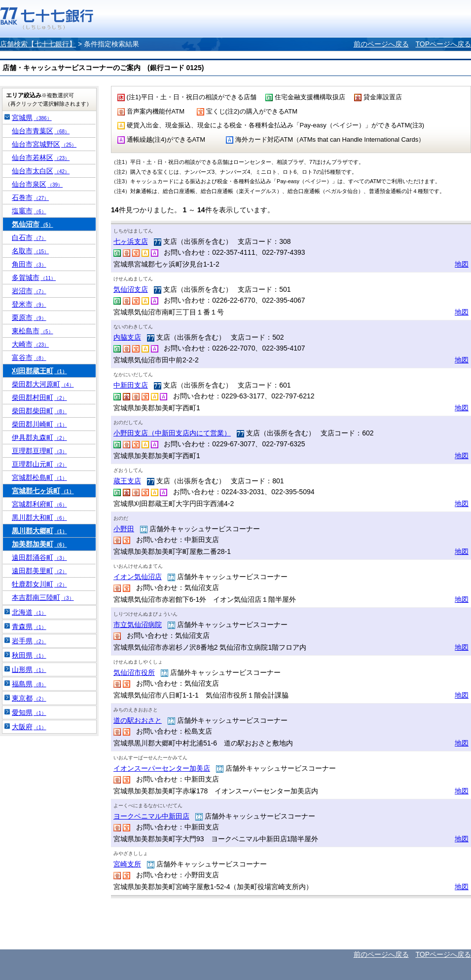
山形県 (29, 669)
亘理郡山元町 (39, 464)
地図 (462, 264)
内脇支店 (127, 337)
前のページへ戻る (381, 44)
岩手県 (29, 641)
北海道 (29, 612)
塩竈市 (29, 211)
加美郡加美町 (39, 544)
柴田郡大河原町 (43, 384)
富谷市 (29, 357)
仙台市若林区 (41, 157)
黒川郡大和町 (39, 517)
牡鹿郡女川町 (39, 584)
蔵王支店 (127, 481)
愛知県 (29, 712)
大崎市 (30, 344)
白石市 (29, 237)
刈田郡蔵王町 (39, 371)
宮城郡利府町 (39, 504)
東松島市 (33, 331)
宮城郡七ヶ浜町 (43, 491)
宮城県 (32, 118)
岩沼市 (29, 291)
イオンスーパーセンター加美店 (162, 768)
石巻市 (30, 197)
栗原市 (29, 317)
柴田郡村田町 (39, 397)
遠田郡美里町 (39, 571)
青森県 (29, 627)
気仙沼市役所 (134, 672)
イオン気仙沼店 (138, 577)
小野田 (124, 529)
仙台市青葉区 (41, 131)
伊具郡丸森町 (39, 437)
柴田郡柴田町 (39, 411)
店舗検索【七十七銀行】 (38, 44)
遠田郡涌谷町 (39, 557)
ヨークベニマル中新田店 (151, 816)
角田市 (29, 264)
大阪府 (29, 727)
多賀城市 (34, 277)
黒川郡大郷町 (39, 531)
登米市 (29, 304)
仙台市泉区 (37, 184)
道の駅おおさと (138, 720)
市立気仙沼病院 (138, 625)
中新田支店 (131, 385)
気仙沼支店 (131, 289)
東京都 (29, 698)
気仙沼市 (33, 224)
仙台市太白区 (41, 171)
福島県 (29, 684)
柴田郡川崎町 (39, 424)
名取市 (30, 251)
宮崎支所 (127, 864)
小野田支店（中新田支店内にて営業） (172, 433)
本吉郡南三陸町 (43, 597)
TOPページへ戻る (443, 44)
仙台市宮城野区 (44, 144)
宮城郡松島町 (39, 477)
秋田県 (29, 655)
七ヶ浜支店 (131, 241)
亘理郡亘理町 (39, 451)
